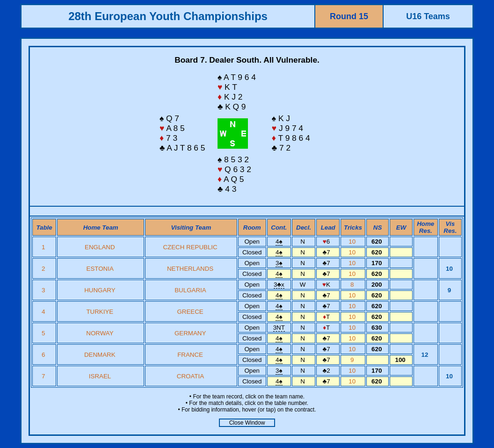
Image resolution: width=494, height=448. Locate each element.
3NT (279, 328)
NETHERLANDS (190, 269)
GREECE (190, 312)
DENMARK (100, 355)
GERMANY (190, 333)
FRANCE (190, 355)
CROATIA (190, 376)
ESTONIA (100, 269)
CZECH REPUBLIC (190, 247)
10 (353, 242)
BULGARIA (190, 290)
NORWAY (100, 333)
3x (279, 285)
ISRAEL (100, 376)
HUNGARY (100, 290)
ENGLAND (100, 247)
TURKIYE (100, 312)
